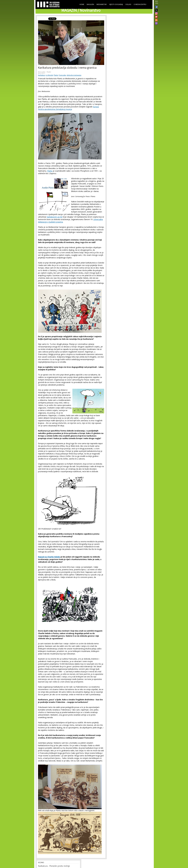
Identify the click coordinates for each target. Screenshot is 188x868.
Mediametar (102, 4)
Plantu (56, 75)
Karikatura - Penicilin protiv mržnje (54, 866)
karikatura (42, 75)
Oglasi (128, 4)
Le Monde (49, 75)
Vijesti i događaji (116, 4)
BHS (157, 1)
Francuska (62, 75)
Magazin (90, 4)
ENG (157, 3)
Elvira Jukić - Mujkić (45, 72)
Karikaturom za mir (55, 217)
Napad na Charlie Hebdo (49, 557)
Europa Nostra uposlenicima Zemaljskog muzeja (68, 108)
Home (82, 4)
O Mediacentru (140, 4)
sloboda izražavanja (74, 75)
